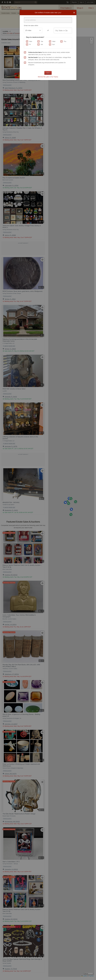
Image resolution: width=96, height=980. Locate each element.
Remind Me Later (43, 77)
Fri (30, 44)
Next (48, 73)
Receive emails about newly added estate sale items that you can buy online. (49, 53)
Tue (42, 41)
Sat (42, 44)
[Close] (74, 13)
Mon (31, 41)
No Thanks (55, 77)
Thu (65, 41)
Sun (53, 44)
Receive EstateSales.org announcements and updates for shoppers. (47, 64)
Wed (54, 41)
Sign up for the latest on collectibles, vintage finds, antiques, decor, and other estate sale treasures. (50, 59)
